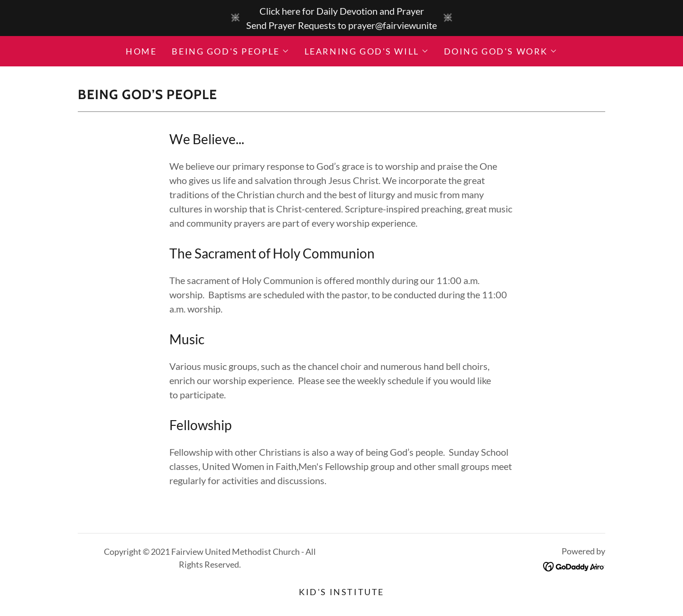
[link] (574, 565)
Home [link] (141, 51)
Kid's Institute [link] (341, 592)
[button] (230, 51)
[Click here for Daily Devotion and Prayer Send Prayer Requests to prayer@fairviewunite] (341, 18)
